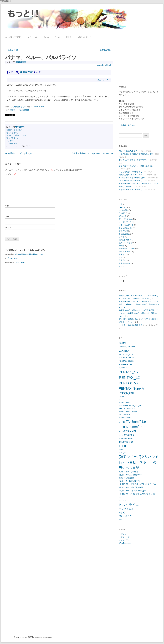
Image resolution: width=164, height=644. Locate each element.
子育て (122, 237)
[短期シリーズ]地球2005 (19, 110)
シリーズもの (33, 37)
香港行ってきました (14, 130)
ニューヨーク (12, 143)
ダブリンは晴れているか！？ (18, 135)
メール (8, 217)
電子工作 (122, 260)
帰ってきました (13, 138)
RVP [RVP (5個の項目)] (121, 400)
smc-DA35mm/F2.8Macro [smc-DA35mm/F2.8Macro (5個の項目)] (128, 412)
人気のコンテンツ (84, 37)
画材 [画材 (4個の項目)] (120, 519)
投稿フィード (124, 537)
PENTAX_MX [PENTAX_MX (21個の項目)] (129, 383)
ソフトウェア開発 (126, 225)
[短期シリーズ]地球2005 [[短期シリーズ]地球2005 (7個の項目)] (129, 481)
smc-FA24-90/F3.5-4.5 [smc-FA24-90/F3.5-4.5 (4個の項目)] (126, 415)
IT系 (121, 204)
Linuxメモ (123, 207)
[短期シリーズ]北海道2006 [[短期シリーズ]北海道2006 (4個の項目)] (127, 478)
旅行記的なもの (20, 107)
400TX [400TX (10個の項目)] (122, 343)
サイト (8, 228)
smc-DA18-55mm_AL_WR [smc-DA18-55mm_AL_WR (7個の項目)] (131, 406)
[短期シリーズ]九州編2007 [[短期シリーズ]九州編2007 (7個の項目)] (130, 475)
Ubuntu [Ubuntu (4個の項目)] (121, 450)
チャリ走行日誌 (125, 228)
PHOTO (122, 213)
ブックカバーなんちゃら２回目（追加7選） (136, 166)
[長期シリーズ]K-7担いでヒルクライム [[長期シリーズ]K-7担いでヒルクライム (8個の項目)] (137, 484)
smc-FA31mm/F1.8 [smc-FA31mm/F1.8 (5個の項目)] (126, 418)
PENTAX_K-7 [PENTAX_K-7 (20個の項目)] (129, 372)
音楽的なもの (124, 263)
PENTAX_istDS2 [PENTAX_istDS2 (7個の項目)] (126, 361)
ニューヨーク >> (104, 80)
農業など (122, 254)
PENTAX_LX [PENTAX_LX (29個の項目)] (130, 377)
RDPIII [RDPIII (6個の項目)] (122, 397)
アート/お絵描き (125, 219)
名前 (7, 206)
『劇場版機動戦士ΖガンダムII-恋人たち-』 (92, 153)
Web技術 (123, 216)
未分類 (122, 246)
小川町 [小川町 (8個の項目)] (122, 513)
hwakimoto (20, 262)
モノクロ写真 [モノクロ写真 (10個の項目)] (126, 509)
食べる (122, 266)
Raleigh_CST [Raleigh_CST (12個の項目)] (127, 393)
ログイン (122, 534)
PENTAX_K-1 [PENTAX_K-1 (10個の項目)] (126, 364)
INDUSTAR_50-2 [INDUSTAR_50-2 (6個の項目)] (126, 355)
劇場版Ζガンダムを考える (18, 153)
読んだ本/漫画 (125, 251)
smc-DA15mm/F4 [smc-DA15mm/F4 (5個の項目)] (125, 403)
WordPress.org (125, 543)
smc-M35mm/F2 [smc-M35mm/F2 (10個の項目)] (128, 431)
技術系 (69, 37)
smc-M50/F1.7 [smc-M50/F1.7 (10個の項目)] (127, 435)
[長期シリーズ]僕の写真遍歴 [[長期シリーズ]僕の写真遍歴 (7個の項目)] (131, 487)
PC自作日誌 (124, 210)
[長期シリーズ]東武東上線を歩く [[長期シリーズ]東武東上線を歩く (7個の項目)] (133, 491)
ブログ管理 (123, 231)
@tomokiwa (13, 258)
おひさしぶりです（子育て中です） (133, 160)
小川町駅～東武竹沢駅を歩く (131, 181)
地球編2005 (21, 62)
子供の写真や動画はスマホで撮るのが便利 (136, 154)
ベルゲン (10, 141)
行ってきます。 (13, 133)
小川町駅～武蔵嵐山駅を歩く (131, 325)
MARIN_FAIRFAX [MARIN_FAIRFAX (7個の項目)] (127, 358)
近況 (121, 257)
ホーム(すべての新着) (13, 37)
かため (57, 37)
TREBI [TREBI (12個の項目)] (123, 446)
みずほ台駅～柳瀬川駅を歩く (131, 189)
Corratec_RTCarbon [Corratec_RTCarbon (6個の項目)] (127, 347)
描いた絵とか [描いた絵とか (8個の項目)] (125, 516)
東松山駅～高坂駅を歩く (129, 319)
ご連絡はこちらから (127, 125)
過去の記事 (106, 50)
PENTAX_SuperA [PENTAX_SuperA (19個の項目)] (131, 388)
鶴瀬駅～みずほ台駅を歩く (130, 310)
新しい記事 (12, 50)
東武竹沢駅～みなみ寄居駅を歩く (132, 178)
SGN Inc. (49, 637)
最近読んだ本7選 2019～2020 (131, 175)
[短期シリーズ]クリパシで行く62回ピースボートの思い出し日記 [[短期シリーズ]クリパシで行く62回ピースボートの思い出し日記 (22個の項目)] (139, 462)
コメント (11, 174)
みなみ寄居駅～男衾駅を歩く (131, 172)
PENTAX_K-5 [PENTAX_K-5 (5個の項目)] (124, 368)
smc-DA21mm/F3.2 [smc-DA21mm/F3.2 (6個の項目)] (127, 409)
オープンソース (125, 222)
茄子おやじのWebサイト (129, 151)
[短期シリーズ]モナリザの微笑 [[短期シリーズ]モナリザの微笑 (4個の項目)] (128, 472)
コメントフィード (126, 540)
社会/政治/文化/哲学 (127, 249)
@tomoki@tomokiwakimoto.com (29, 254)
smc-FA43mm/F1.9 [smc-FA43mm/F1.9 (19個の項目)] (132, 422)
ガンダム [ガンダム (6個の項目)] (122, 501)
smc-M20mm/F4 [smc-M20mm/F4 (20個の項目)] (131, 427)
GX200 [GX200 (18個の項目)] (124, 351)
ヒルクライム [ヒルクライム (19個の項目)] (129, 505)
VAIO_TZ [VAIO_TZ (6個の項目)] (123, 452)
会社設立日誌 (124, 234)
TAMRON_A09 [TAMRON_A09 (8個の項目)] (126, 442)
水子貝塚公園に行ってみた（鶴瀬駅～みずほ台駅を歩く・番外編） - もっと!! (139, 313)
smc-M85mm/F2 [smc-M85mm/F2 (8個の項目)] (127, 439)
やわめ (46, 37)
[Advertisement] (135, 61)
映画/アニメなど (125, 243)
